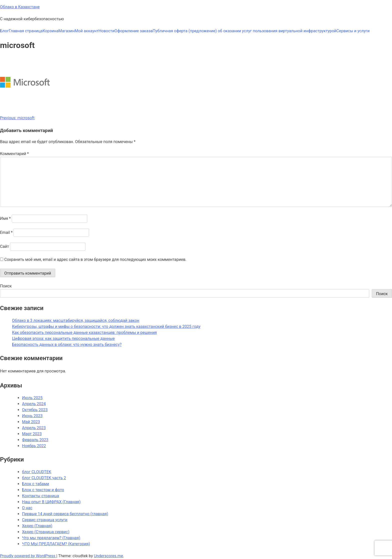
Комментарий (14, 154)
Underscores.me (109, 556)
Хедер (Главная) (37, 526)
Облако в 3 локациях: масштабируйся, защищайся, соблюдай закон (76, 321)
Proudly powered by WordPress (28, 556)
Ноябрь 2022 (34, 446)
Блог (4, 31)
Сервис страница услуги (45, 520)
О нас (27, 508)
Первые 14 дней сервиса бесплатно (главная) (65, 514)
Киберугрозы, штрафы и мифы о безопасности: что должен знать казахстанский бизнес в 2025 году (106, 327)
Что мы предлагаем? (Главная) (51, 538)
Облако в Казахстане (20, 7)
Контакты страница (40, 496)
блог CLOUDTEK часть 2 (44, 478)
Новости (106, 31)
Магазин (67, 31)
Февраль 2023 (35, 440)
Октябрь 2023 (35, 410)
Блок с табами (35, 484)
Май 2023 (31, 422)
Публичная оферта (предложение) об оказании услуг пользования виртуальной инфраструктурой (244, 31)
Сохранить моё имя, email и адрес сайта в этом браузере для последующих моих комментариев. (95, 259)
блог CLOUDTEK (37, 472)
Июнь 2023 (32, 416)
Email (6, 232)
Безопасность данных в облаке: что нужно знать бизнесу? (67, 345)
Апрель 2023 (34, 428)
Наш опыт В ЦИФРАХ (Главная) (51, 502)
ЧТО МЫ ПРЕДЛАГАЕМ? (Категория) (56, 544)
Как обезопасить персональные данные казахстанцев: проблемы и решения (84, 333)
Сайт (4, 246)
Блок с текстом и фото (43, 490)
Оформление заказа (133, 31)
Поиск (6, 286)
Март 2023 (32, 434)
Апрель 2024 (34, 404)
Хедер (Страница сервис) (46, 532)
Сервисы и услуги (353, 31)
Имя (5, 218)
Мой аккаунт (87, 31)
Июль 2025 (32, 398)
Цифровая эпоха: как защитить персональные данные (63, 339)
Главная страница (26, 31)
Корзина (50, 31)
